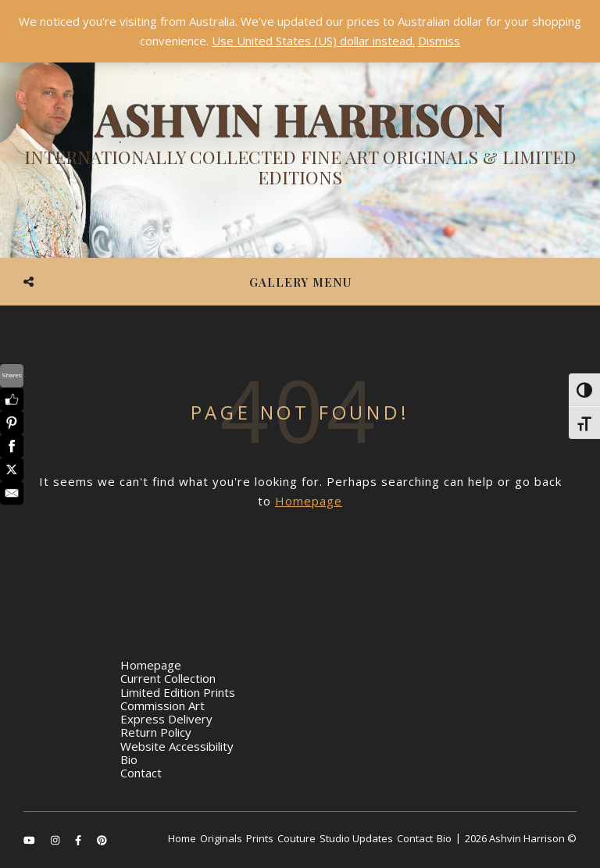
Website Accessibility (177, 746)
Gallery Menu (300, 282)
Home (182, 838)
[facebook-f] (79, 840)
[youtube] (30, 840)
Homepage (309, 501)
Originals (221, 838)
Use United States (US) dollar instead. (313, 41)
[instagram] (56, 840)
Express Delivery (166, 719)
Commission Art (162, 705)
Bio (129, 759)
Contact (141, 773)
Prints (260, 838)
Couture (296, 838)
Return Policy (156, 732)
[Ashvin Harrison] (300, 145)
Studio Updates (356, 838)
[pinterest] (102, 840)
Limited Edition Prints (178, 692)
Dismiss (439, 41)
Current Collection (168, 678)
